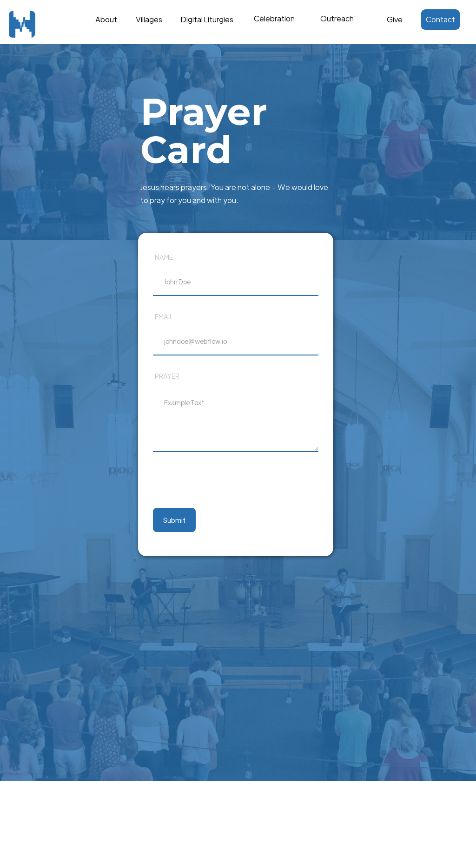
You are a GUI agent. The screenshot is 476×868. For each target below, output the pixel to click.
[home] (40, 24)
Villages (149, 19)
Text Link (276, 17)
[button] (274, 24)
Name (164, 257)
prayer (167, 376)
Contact (440, 19)
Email (164, 316)
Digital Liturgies (207, 19)
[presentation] (224, 481)
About (106, 19)
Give (395, 19)
